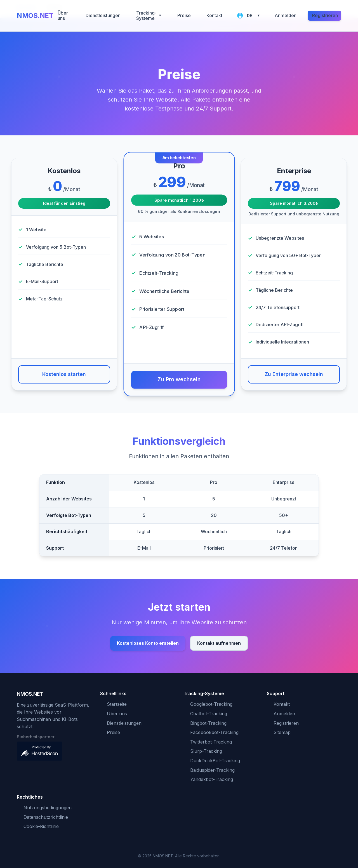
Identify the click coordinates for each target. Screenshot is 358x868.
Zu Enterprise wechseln (294, 374)
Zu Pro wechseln (179, 380)
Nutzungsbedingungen (48, 808)
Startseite (117, 704)
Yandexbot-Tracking (212, 779)
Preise (184, 15)
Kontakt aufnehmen (219, 643)
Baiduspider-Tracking (212, 770)
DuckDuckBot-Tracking (215, 761)
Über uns (63, 16)
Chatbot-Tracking (209, 714)
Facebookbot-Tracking (214, 732)
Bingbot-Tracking (208, 723)
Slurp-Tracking (206, 751)
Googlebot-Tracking (211, 704)
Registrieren (325, 15)
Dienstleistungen (103, 15)
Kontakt (214, 15)
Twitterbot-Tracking (211, 742)
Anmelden (286, 15)
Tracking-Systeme (149, 16)
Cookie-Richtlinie (41, 826)
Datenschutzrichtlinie (46, 817)
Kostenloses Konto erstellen (148, 643)
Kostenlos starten (64, 374)
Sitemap (282, 732)
